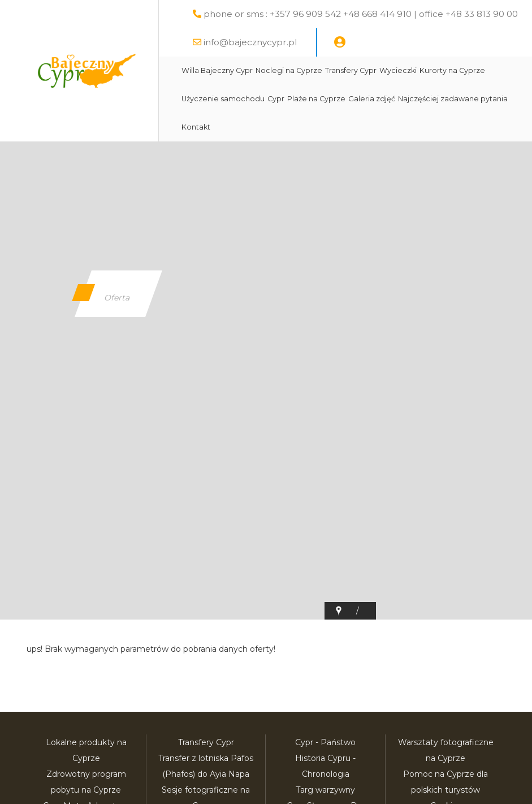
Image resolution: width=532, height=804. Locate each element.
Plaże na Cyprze (316, 99)
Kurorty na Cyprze (452, 70)
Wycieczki (398, 70)
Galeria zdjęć (372, 99)
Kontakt (196, 127)
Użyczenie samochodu (223, 99)
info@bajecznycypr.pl (250, 42)
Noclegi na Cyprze (289, 70)
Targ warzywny (325, 790)
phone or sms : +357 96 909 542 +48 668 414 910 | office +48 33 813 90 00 (361, 14)
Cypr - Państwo (325, 742)
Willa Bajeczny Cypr (217, 70)
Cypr (276, 99)
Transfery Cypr (351, 70)
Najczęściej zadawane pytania (453, 99)
